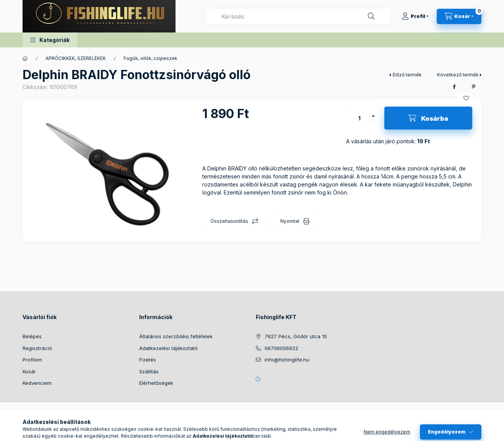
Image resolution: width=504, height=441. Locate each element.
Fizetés (148, 360)
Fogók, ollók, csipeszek (150, 58)
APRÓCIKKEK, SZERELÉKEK (76, 58)
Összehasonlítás (229, 221)
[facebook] (454, 87)
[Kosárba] (428, 118)
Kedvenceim (37, 383)
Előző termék (407, 75)
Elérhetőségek (156, 383)
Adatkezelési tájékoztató (168, 348)
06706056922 (281, 348)
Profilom (32, 360)
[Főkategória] (25, 58)
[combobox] (298, 16)
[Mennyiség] (359, 118)
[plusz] (373, 113)
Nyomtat (290, 221)
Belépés (32, 336)
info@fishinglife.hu (287, 360)
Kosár (29, 371)
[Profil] (415, 16)
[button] (50, 40)
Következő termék (458, 75)
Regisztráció (37, 348)
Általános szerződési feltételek (176, 336)
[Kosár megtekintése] (459, 16)
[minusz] (373, 124)
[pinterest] (473, 87)
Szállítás (149, 371)
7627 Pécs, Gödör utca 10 (296, 336)
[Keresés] (371, 16)
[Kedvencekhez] (466, 98)
